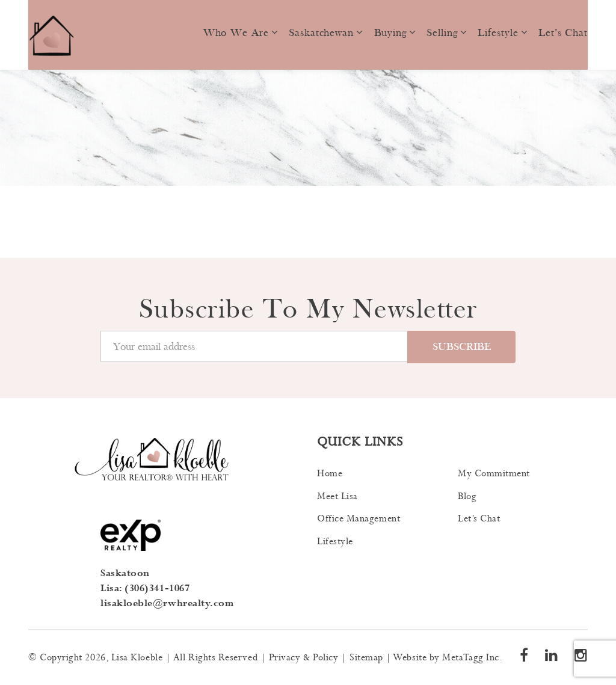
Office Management (359, 519)
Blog (467, 496)
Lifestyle (498, 33)
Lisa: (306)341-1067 (145, 588)
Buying (390, 33)
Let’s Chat (563, 33)
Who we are (236, 33)
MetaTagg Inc (470, 658)
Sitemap (366, 658)
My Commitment (494, 474)
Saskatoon (125, 573)
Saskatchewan (321, 33)
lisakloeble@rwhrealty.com (167, 604)
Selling (442, 33)
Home (330, 474)
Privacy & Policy (304, 658)
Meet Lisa (337, 496)
